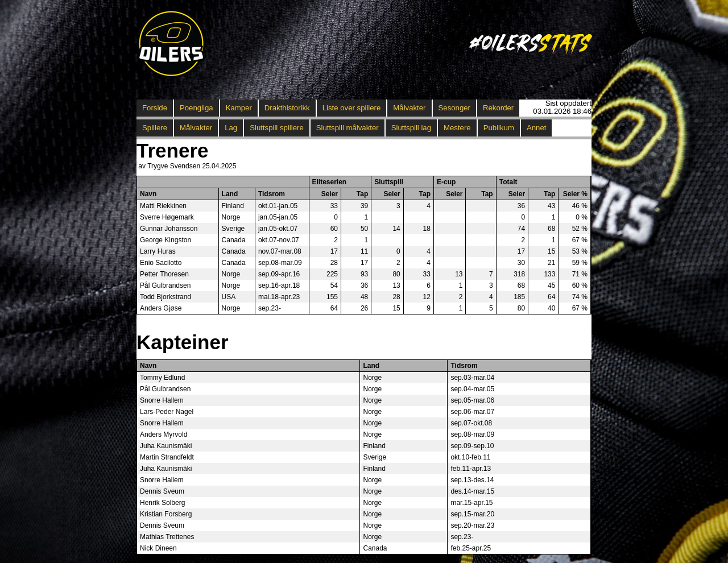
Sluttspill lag (411, 128)
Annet (536, 128)
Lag (231, 128)
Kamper (239, 108)
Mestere (457, 128)
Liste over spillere (352, 108)
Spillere (155, 128)
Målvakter (409, 108)
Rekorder (498, 108)
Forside (155, 108)
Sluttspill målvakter (348, 128)
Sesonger (454, 108)
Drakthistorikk (287, 108)
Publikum (499, 128)
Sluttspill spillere (277, 128)
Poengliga (197, 108)
